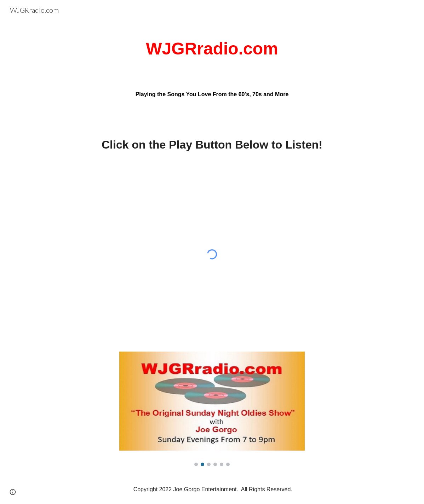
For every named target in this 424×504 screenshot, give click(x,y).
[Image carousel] (212, 409)
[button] (13, 492)
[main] (212, 49)
